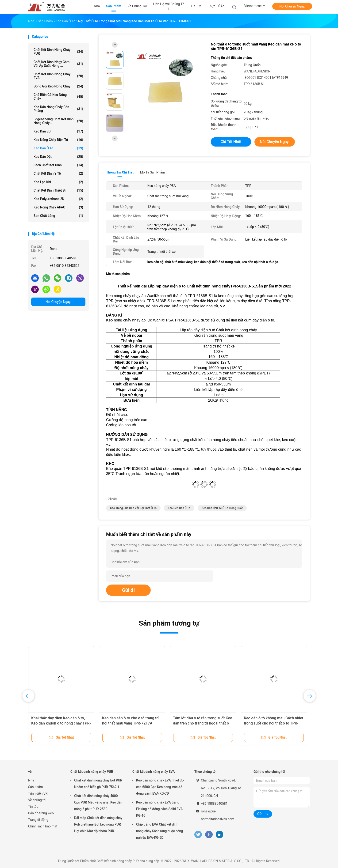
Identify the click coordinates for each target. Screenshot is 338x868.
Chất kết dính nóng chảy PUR (58, 52)
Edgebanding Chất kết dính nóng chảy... (58, 121)
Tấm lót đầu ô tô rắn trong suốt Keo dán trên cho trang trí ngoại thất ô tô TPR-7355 (203, 723)
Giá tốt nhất (231, 142)
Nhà (31, 780)
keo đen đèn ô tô (179, 508)
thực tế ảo (216, 6)
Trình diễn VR (38, 793)
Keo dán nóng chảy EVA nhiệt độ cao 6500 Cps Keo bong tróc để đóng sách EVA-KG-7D (160, 787)
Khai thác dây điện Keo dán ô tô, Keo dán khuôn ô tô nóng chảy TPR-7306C (61, 723)
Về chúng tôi (37, 800)
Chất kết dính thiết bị (58, 190)
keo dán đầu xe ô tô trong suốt (222, 508)
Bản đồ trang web (41, 813)
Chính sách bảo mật (43, 826)
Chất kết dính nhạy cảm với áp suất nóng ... (58, 64)
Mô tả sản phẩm (153, 172)
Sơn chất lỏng (58, 216)
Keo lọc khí (58, 182)
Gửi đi (128, 590)
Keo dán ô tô (58, 148)
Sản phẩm (36, 787)
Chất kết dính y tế (58, 174)
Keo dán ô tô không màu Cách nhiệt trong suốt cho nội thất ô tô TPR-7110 (274, 723)
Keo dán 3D (58, 131)
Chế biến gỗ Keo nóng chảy (58, 97)
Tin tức (33, 807)
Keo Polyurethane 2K (58, 199)
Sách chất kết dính (58, 165)
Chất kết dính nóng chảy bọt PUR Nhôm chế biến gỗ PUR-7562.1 (98, 784)
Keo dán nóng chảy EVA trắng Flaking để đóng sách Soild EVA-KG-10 (160, 809)
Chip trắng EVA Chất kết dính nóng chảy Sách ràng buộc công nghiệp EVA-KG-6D (159, 831)
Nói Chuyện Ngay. (292, 6)
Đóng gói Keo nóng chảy (58, 86)
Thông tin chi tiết (120, 172)
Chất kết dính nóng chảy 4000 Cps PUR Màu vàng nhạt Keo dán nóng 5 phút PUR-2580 (98, 802)
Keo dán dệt (58, 157)
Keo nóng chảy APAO (58, 207)
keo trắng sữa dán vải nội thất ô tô (133, 508)
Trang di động (38, 820)
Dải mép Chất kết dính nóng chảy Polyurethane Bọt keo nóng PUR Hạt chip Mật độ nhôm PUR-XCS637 (98, 825)
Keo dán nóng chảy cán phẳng (58, 109)
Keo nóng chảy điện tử (58, 140)
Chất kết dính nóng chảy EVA (58, 76)
